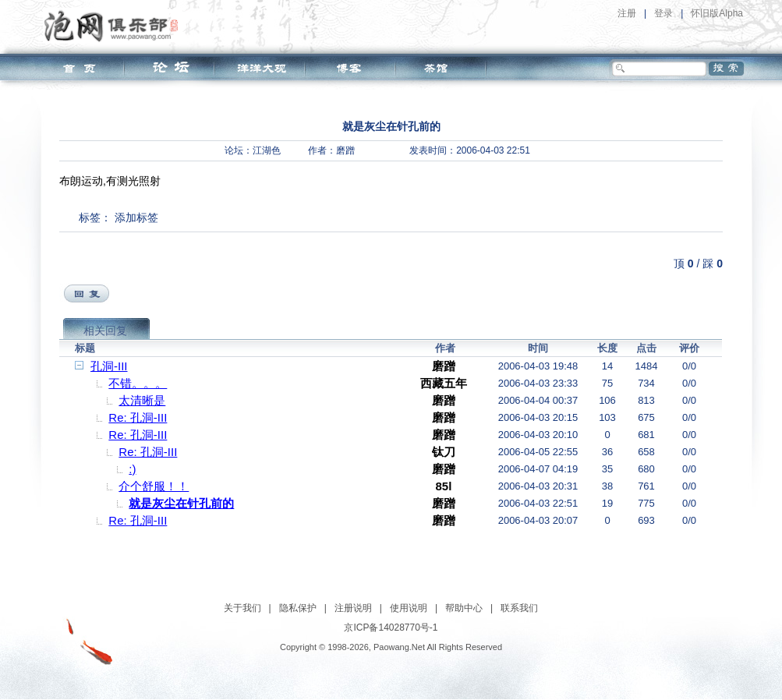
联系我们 (519, 608)
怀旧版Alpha (717, 13)
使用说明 (409, 608)
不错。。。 (138, 383)
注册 (627, 13)
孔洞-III (109, 366)
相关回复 (105, 331)
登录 (663, 13)
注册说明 (353, 608)
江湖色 (267, 150)
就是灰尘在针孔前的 (181, 503)
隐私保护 (298, 608)
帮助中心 (464, 608)
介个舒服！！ (154, 486)
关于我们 (242, 608)
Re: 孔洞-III (138, 417)
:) (132, 469)
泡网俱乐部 (115, 26)
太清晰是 (142, 400)
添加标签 (136, 217)
